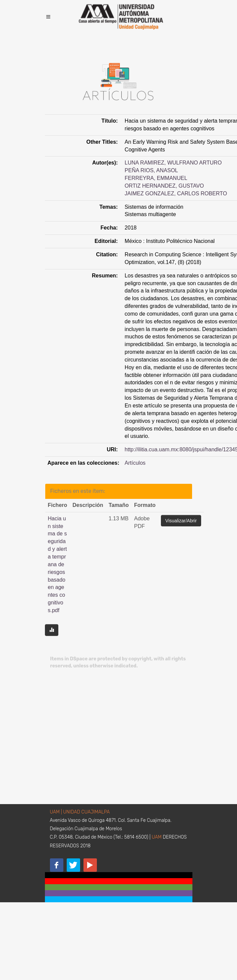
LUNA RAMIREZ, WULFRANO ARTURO (173, 163)
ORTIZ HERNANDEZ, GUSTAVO (164, 186)
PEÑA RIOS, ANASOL (151, 170)
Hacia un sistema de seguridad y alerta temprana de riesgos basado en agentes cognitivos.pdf (57, 564)
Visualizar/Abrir (181, 521)
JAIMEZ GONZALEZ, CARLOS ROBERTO (176, 193)
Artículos (135, 463)
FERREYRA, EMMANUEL (156, 178)
